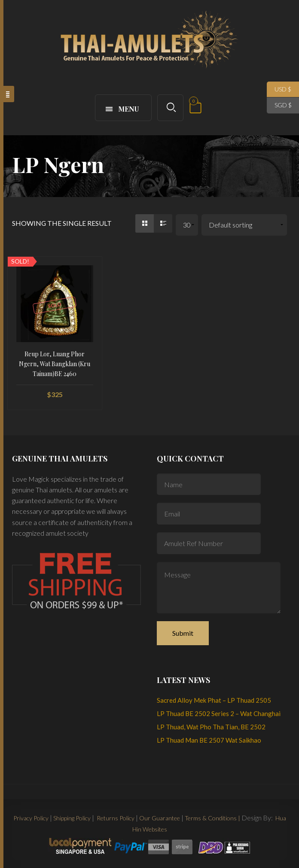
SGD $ (279, 105)
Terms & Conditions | (212, 818)
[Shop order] (244, 225)
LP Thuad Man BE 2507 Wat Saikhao (209, 740)
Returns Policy (115, 818)
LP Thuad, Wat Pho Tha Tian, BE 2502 (211, 727)
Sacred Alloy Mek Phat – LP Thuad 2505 (214, 700)
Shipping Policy (72, 818)
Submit (183, 633)
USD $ (279, 90)
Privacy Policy (31, 818)
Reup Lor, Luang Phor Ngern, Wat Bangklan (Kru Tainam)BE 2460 (55, 364)
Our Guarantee (160, 818)
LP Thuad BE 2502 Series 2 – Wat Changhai (219, 713)
